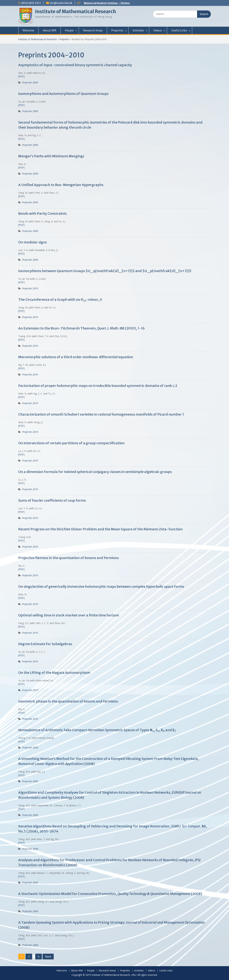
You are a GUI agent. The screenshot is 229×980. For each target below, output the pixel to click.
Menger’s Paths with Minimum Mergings (51, 156)
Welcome (28, 30)
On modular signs (33, 242)
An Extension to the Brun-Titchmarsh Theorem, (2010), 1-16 (81, 328)
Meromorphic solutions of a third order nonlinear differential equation (76, 357)
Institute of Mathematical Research (75, 11)
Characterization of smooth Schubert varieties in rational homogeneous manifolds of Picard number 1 (101, 414)
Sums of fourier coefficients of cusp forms (52, 500)
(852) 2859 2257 (31, 3)
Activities (138, 30)
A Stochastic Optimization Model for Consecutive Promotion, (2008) (110, 894)
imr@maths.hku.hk (61, 3)
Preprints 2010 (30, 288)
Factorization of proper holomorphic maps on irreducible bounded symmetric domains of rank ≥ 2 (98, 386)
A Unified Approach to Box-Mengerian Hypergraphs (61, 185)
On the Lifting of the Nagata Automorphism (54, 673)
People (69, 30)
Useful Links (179, 30)
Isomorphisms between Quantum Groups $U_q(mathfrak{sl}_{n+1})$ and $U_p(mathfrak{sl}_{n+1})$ (105, 271)
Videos (158, 30)
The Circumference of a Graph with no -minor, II (60, 300)
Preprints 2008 (30, 747)
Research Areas (93, 30)
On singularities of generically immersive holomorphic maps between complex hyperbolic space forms (101, 586)
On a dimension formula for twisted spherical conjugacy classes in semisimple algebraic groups (95, 472)
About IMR (49, 30)
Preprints (117, 30)
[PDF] (21, 76)
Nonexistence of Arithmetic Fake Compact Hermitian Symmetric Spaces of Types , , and (97, 730)
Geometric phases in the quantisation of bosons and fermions (68, 701)
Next (48, 957)
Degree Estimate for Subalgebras (45, 644)
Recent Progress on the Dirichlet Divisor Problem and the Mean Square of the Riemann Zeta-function (100, 529)
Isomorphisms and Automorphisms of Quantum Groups (63, 94)
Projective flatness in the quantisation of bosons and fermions (68, 558)
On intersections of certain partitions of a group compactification (71, 443)
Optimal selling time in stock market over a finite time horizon (69, 615)
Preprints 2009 (30, 82)
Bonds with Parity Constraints (42, 213)
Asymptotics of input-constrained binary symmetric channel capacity (75, 65)
